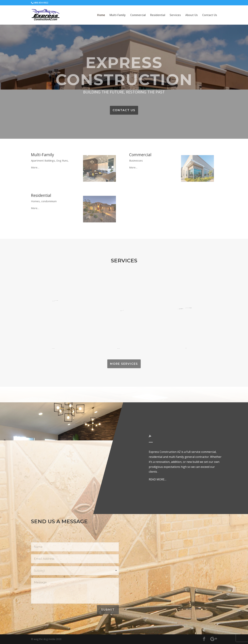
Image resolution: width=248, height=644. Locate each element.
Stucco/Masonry (123, 345)
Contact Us (210, 15)
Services (175, 15)
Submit (108, 610)
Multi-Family (118, 15)
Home (101, 15)
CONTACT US (124, 110)
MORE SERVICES (124, 364)
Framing (56, 345)
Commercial (138, 15)
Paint (186, 345)
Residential (158, 15)
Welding (55, 298)
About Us (192, 15)
